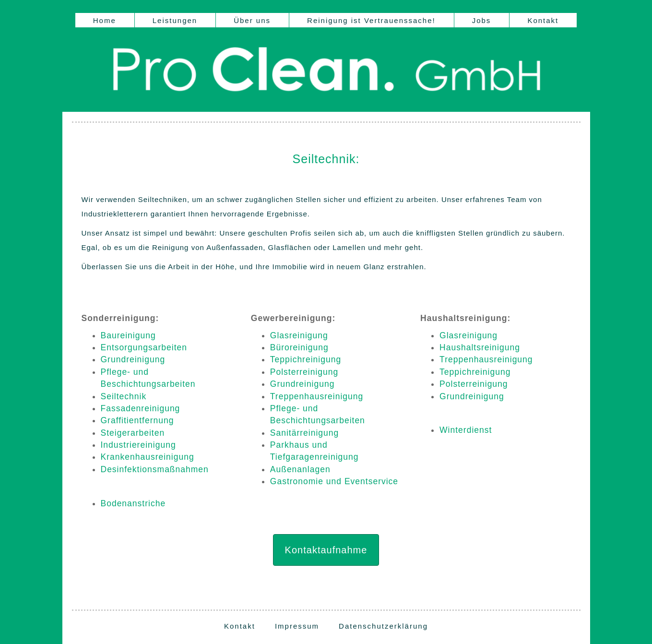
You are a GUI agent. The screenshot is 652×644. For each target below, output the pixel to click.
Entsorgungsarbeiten (144, 347)
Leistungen (175, 20)
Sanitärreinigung (304, 433)
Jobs (482, 20)
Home (105, 20)
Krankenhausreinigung (148, 457)
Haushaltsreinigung (480, 347)
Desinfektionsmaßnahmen (155, 469)
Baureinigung (128, 335)
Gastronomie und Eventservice (334, 481)
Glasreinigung (299, 335)
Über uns (252, 20)
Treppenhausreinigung (317, 396)
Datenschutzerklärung (383, 626)
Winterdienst (466, 430)
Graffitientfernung (137, 420)
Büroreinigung (299, 347)
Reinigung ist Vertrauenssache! (371, 20)
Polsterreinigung (304, 372)
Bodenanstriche (133, 503)
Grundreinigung (133, 359)
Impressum (297, 626)
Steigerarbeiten (133, 433)
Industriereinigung (138, 445)
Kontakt (543, 20)
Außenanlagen (300, 469)
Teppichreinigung (306, 359)
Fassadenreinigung (141, 408)
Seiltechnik (124, 396)
